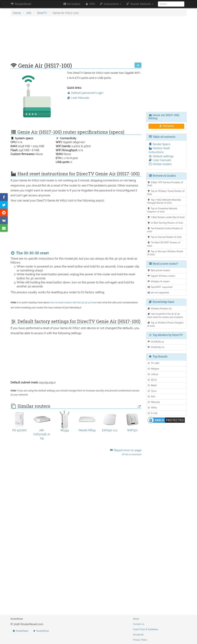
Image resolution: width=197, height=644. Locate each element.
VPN (90, 4)
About (136, 619)
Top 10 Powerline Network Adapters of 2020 (162, 210)
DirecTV (42, 13)
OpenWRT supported (160, 287)
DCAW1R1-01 (156, 342)
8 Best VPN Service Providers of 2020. (165, 184)
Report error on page (126, 452)
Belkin (152, 385)
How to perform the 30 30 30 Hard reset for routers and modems (165, 315)
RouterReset (21, 4)
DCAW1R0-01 (156, 347)
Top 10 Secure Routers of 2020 (164, 237)
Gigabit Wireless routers (161, 276)
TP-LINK (153, 363)
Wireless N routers (158, 281)
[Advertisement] (76, 41)
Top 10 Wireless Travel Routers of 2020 (166, 193)
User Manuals (78, 98)
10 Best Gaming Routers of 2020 (165, 223)
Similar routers (160, 164)
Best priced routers (159, 270)
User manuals (160, 160)
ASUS (152, 380)
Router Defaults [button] (140, 4)
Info (29, 13)
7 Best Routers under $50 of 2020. (166, 217)
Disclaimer (138, 635)
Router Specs (159, 144)
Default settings (161, 156)
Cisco (152, 391)
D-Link (152, 413)
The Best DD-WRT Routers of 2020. (164, 244)
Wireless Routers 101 (160, 308)
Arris (151, 396)
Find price (166, 126)
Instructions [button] (110, 4)
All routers (72, 4)
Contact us (139, 624)
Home (17, 13)
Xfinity (152, 408)
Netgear (153, 369)
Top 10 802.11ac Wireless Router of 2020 (165, 253)
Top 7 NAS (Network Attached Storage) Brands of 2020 (164, 201)
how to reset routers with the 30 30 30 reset (73, 302)
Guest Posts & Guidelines (146, 629)
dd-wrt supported (158, 293)
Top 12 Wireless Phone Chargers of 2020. (165, 324)
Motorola (154, 402)
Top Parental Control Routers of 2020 (165, 230)
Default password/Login (85, 93)
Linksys (153, 374)
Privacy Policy (140, 640)
